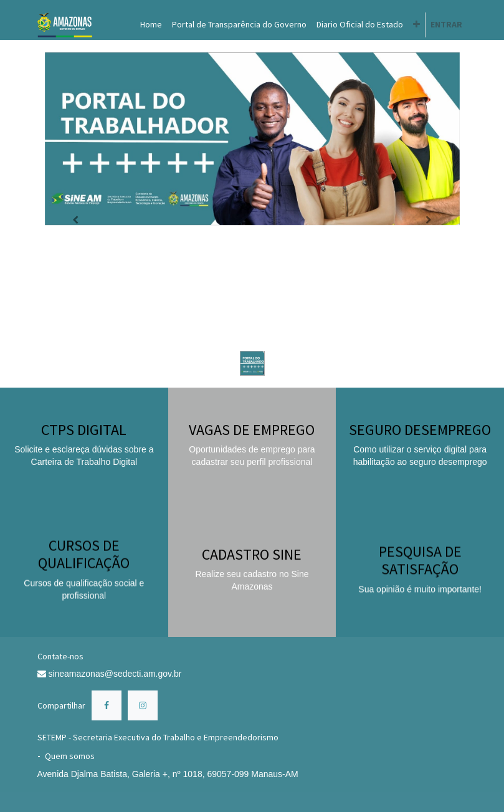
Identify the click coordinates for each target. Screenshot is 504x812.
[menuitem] (151, 25)
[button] (416, 25)
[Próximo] (429, 220)
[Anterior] (76, 220)
